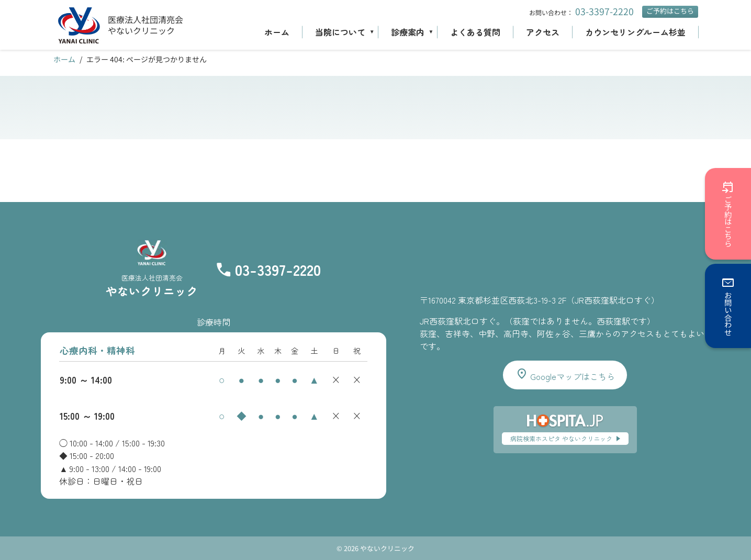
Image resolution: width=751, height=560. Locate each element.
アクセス (543, 32)
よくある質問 (475, 32)
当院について (340, 32)
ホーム (277, 32)
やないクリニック (141, 30)
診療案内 (408, 32)
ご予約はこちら (670, 11)
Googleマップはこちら (565, 375)
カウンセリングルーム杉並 (635, 32)
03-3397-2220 (604, 11)
